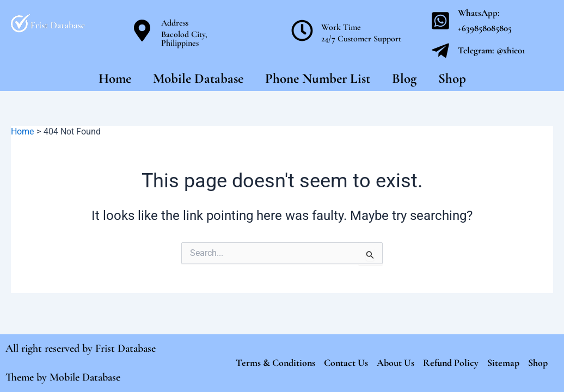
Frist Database (125, 348)
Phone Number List (318, 78)
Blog (404, 78)
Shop (452, 78)
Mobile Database (198, 78)
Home (115, 78)
